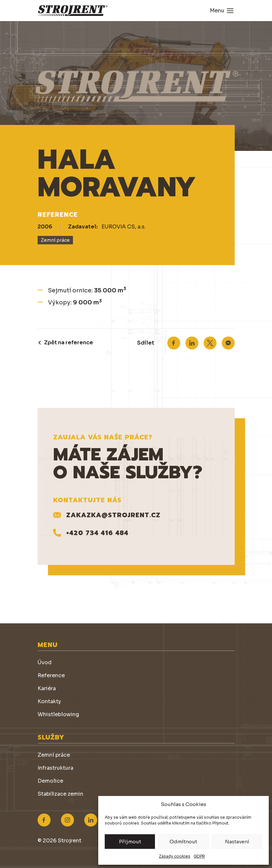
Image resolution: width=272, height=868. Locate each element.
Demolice (50, 781)
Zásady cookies (175, 856)
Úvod (45, 662)
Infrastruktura (55, 768)
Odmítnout (183, 842)
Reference (51, 675)
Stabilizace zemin (60, 794)
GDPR (199, 856)
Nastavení (237, 842)
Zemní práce (54, 755)
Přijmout (130, 842)
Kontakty (49, 701)
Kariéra (47, 688)
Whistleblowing (58, 714)
